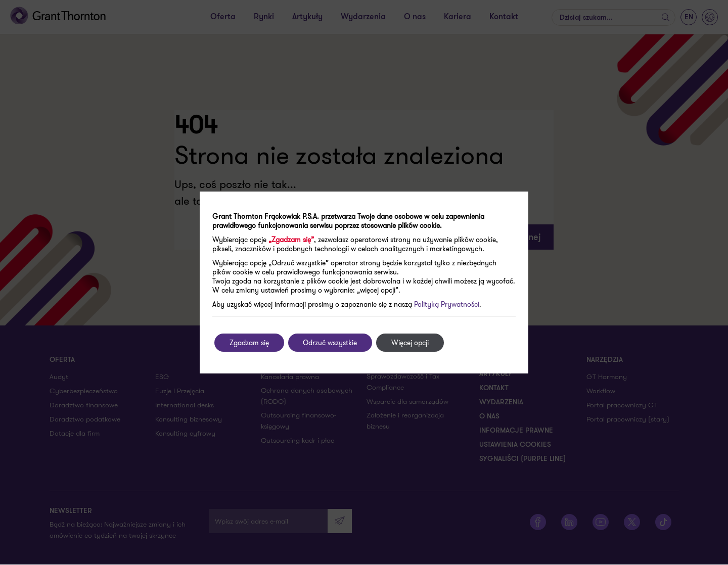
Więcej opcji (411, 343)
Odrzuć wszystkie (330, 343)
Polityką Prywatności (447, 304)
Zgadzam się (249, 343)
